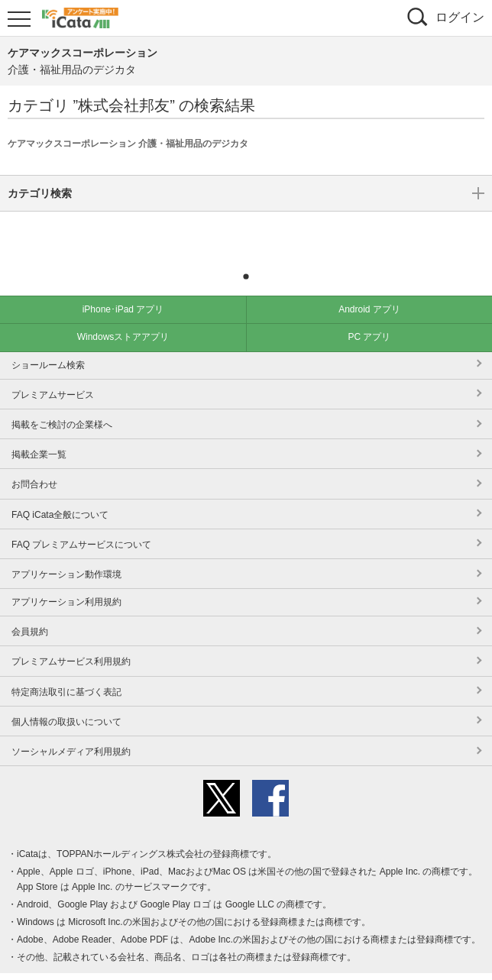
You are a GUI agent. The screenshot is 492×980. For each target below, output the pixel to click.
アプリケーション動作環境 (66, 551)
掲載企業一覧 (39, 432)
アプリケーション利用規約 (66, 579)
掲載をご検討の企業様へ (62, 402)
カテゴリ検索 (246, 231)
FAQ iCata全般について (60, 492)
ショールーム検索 (48, 342)
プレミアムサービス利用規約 (71, 639)
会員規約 (30, 609)
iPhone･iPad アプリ (123, 286)
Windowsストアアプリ (123, 314)
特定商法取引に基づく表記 (66, 669)
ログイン (460, 17)
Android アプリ (369, 286)
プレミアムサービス (53, 372)
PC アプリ (369, 314)
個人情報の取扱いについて (66, 699)
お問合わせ (34, 461)
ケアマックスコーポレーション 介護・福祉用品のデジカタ (128, 144)
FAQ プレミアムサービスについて (81, 522)
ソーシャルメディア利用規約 (71, 729)
